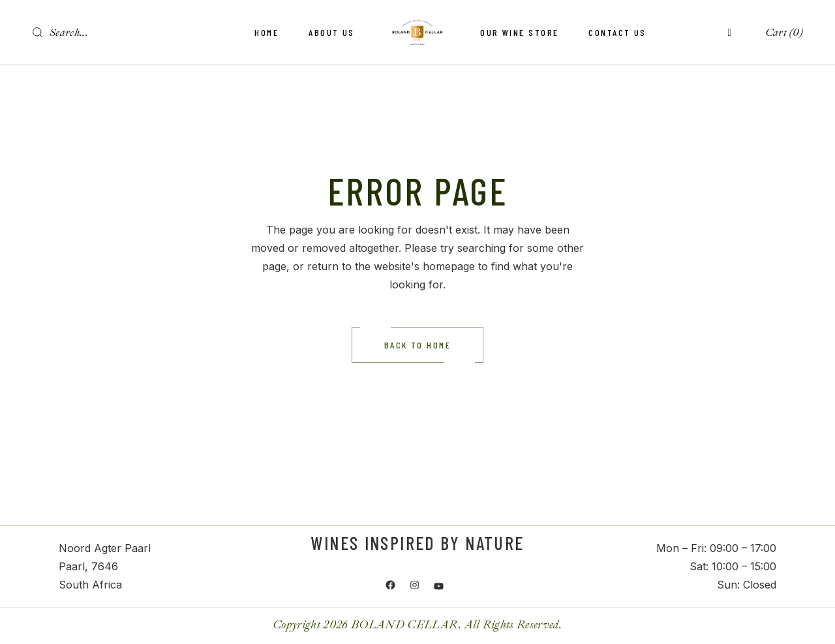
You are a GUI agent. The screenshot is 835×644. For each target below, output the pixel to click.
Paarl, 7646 (88, 566)
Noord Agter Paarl (105, 548)
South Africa (90, 585)
